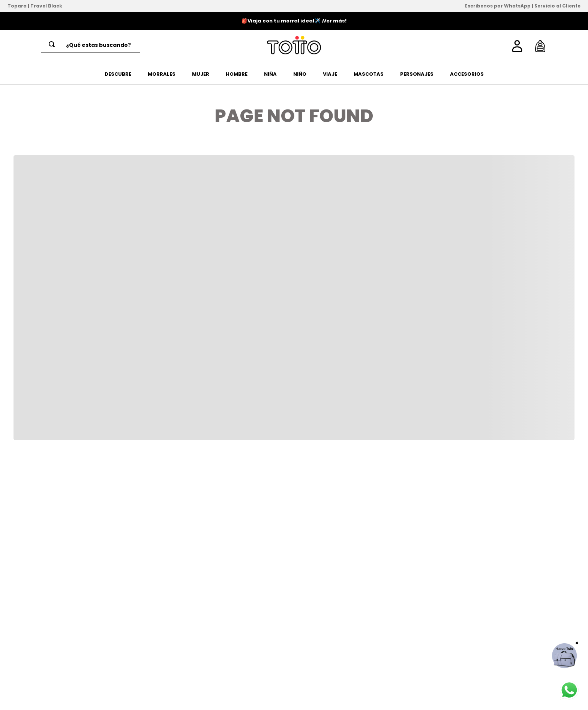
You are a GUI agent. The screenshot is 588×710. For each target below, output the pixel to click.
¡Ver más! (334, 21)
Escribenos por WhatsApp (498, 6)
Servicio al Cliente (557, 6)
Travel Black (46, 6)
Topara (17, 6)
